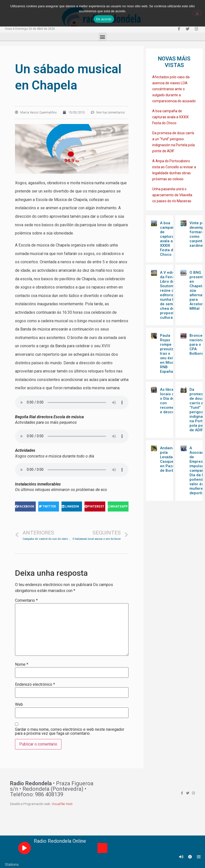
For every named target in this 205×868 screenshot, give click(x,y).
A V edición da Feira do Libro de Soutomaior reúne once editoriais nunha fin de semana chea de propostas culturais (170, 295)
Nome (22, 664)
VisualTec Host (62, 804)
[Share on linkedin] (72, 506)
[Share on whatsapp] (118, 506)
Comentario (26, 600)
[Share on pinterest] (95, 506)
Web (19, 704)
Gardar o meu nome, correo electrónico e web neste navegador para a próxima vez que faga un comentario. (70, 731)
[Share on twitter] (49, 506)
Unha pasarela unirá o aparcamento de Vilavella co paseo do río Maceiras (172, 195)
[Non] (197, 13)
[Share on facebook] (25, 506)
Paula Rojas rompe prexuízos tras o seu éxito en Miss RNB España (169, 353)
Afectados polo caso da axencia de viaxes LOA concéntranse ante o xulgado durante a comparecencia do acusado (174, 89)
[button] (103, 37)
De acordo (104, 19)
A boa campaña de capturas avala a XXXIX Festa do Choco (170, 117)
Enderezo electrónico (35, 684)
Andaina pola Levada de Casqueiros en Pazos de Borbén (170, 459)
